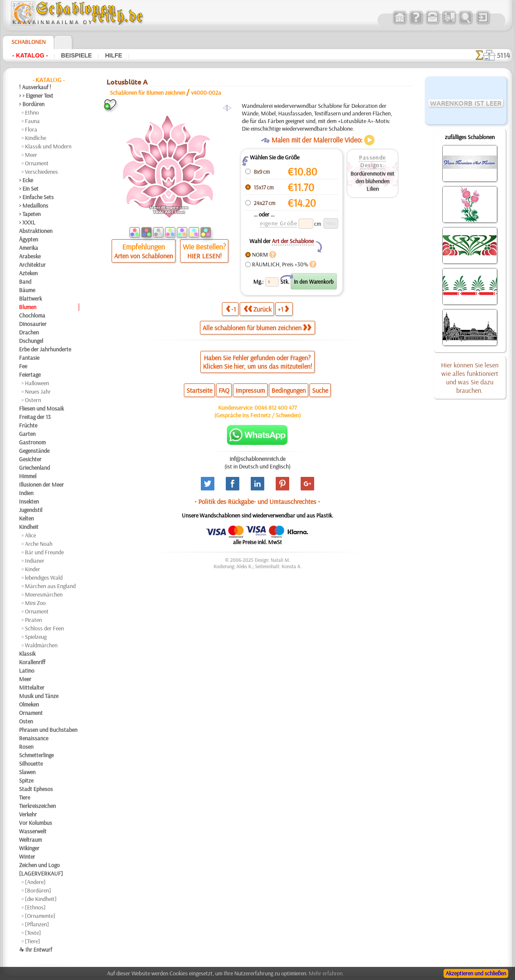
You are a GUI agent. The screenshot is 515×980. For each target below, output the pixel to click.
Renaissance (34, 738)
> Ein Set (29, 189)
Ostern (33, 400)
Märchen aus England (50, 586)
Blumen (28, 307)
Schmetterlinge (36, 755)
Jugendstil (31, 510)
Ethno (32, 112)
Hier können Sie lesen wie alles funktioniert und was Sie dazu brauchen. (470, 378)
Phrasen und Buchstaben (48, 730)
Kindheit (29, 527)
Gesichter (30, 459)
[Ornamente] (40, 916)
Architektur (32, 265)
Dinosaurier (33, 324)
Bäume (27, 290)
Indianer (35, 561)
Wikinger (29, 848)
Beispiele (76, 55)
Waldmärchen (41, 645)
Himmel (28, 476)
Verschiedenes (41, 172)
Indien (26, 493)
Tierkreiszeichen (37, 806)
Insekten (29, 501)
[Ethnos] (35, 907)
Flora (31, 129)
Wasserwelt (33, 831)
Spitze (26, 780)
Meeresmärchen (44, 594)
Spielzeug (36, 637)
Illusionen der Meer (41, 485)
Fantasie (29, 358)
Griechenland (34, 468)
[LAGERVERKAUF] (41, 873)
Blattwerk (30, 298)
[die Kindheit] (41, 899)
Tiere (25, 797)
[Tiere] (33, 941)
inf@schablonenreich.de (257, 459)
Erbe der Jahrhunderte (45, 349)
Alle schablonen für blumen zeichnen (257, 328)
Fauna (32, 121)
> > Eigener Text (36, 96)
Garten (27, 434)
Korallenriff (32, 662)
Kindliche (36, 138)
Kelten (26, 518)
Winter (27, 857)
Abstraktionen (36, 231)
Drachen (29, 332)
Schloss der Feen (44, 628)
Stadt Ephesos (36, 789)
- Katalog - (30, 55)
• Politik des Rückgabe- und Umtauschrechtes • (257, 501)
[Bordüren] (38, 890)
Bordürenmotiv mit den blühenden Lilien (373, 181)
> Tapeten (30, 214)
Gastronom (32, 442)
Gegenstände (34, 451)
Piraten (33, 620)
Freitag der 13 (35, 417)
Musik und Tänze (39, 696)
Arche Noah (39, 544)
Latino (27, 671)
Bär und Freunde (44, 552)
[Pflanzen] (37, 924)
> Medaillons (34, 205)
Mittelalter (32, 687)
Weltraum (30, 840)
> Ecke (26, 180)
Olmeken (29, 704)
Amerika (29, 248)
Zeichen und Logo (39, 865)
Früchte (28, 425)
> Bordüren (32, 104)
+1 (283, 309)
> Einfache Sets (36, 197)
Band (25, 282)
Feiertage (30, 375)
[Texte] (33, 933)
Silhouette (31, 764)
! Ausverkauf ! (35, 87)
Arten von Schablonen (144, 256)
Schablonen (29, 42)
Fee (23, 366)
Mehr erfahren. (326, 973)
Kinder (33, 569)
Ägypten (29, 239)
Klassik (27, 654)
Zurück (257, 309)
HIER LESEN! (204, 256)
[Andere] (35, 882)
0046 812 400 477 (276, 408)
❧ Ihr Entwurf (36, 950)
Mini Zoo (35, 603)
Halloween (37, 383)
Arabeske (30, 256)
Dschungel (31, 341)
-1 (231, 309)
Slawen (27, 772)
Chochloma (32, 315)
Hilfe (113, 55)
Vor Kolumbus (36, 823)
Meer (31, 155)
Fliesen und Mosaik (41, 408)
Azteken (28, 273)
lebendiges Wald (44, 578)
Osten (26, 721)
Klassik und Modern (48, 146)
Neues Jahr (38, 391)
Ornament (37, 163)
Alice (30, 535)
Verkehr (28, 814)
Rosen (26, 747)
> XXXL (27, 222)
